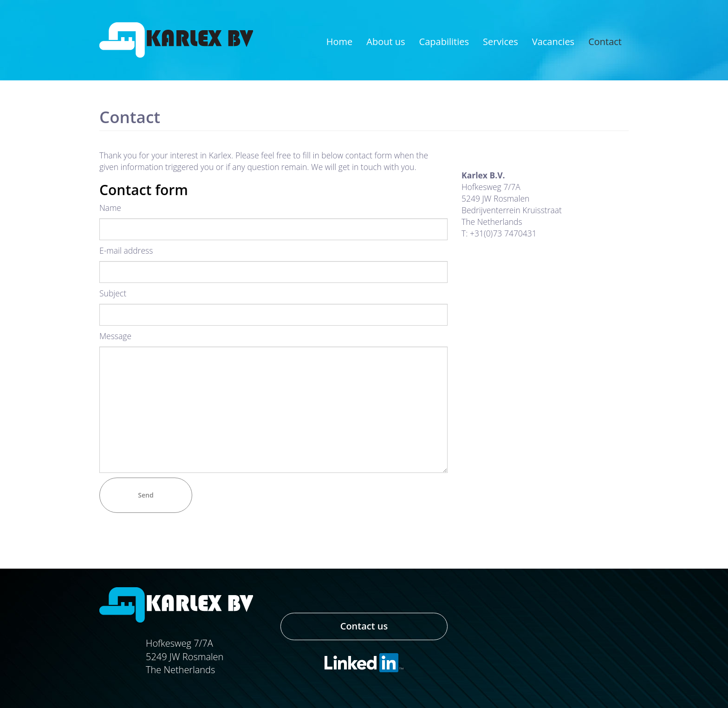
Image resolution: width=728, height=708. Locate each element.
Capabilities (444, 42)
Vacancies (553, 42)
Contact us (364, 626)
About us (386, 42)
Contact (605, 42)
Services (500, 42)
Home (340, 42)
